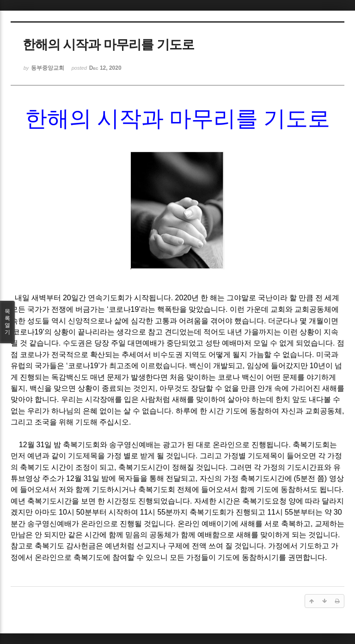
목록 (7, 322)
